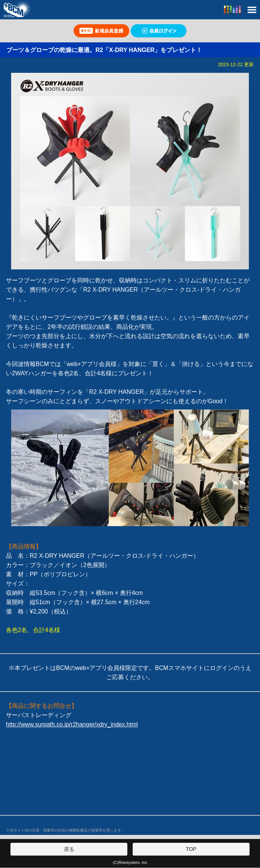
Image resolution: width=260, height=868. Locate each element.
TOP (191, 849)
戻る (69, 849)
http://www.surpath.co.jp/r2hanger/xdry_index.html (72, 724)
